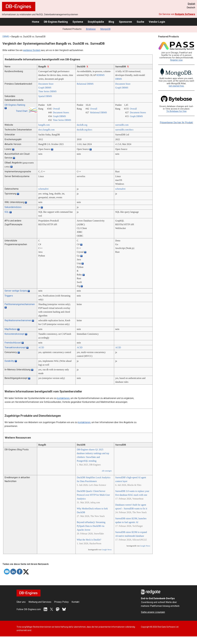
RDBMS (100, 75)
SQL (7, 212)
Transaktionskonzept (15, 347)
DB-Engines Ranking (56, 22)
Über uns (21, 602)
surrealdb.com (122, 125)
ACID (41, 347)
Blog (111, 22)
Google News (107, 550)
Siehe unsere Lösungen (153, 612)
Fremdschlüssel (13, 343)
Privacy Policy (61, 602)
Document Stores (61, 112)
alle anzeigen (107, 471)
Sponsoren (125, 22)
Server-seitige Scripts (16, 291)
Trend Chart (22, 111)
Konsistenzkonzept (14, 334)
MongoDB (105, 29)
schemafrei (43, 189)
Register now (176, 60)
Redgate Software (185, 14)
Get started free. (176, 86)
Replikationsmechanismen (18, 320)
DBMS (6, 37)
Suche (140, 22)
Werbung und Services (40, 602)
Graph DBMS (45, 88)
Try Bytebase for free (176, 111)
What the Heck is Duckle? (89, 540)
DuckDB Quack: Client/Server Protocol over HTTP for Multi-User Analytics (93, 495)
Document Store (46, 84)
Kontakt (75, 602)
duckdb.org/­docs (84, 130)
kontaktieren (63, 398)
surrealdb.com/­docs (124, 130)
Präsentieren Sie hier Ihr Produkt (176, 123)
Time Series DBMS (47, 91)
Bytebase (91, 29)
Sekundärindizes (13, 207)
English (191, 4)
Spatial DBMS (45, 96)
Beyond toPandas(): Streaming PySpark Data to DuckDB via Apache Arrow (91, 526)
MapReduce (11, 329)
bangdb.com (44, 125)
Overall (56, 109)
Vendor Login (157, 22)
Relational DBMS (85, 84)
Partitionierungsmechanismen (20, 304)
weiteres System (32, 50)
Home (36, 22)
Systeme (78, 22)
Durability (9, 361)
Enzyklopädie (96, 22)
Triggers (9, 296)
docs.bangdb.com (46, 130)
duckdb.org (82, 125)
